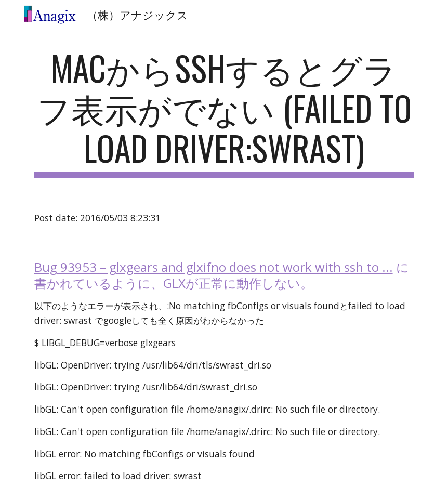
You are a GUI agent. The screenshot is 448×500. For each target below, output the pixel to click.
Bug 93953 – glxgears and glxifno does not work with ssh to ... (214, 267)
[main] (224, 113)
